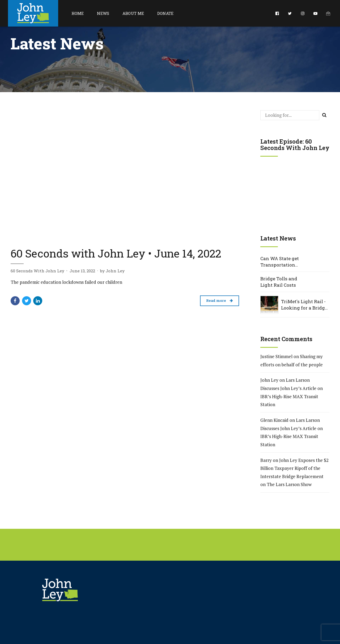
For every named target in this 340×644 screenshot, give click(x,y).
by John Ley (112, 271)
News (103, 13)
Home (78, 13)
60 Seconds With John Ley (37, 271)
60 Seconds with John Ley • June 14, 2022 (116, 253)
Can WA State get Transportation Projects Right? (280, 262)
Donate (165, 13)
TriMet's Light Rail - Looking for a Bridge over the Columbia (304, 305)
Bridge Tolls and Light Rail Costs (279, 282)
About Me (133, 13)
